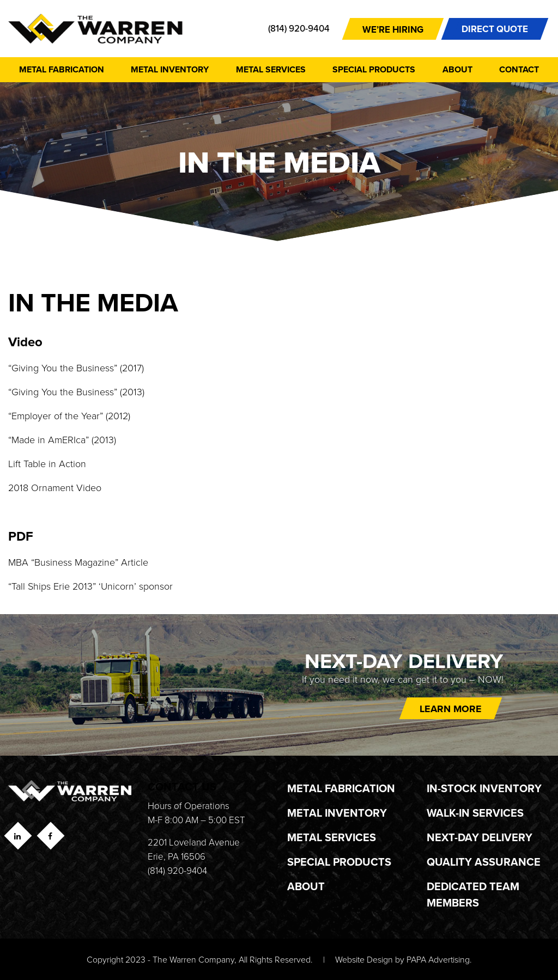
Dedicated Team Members (473, 894)
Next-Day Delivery (480, 837)
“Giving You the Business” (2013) (76, 391)
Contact (519, 69)
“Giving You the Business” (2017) (76, 367)
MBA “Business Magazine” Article (78, 562)
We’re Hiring (393, 29)
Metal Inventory (170, 69)
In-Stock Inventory (484, 788)
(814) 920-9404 (299, 28)
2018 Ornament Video (55, 487)
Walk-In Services (475, 813)
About (457, 69)
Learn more (451, 709)
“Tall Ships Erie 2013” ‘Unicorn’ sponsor (92, 586)
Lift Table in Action (47, 463)
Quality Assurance (484, 862)
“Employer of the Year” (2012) (71, 415)
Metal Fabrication (62, 69)
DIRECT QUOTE (495, 29)
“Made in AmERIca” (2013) (62, 439)
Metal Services (271, 69)
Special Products (374, 69)
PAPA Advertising (438, 959)
